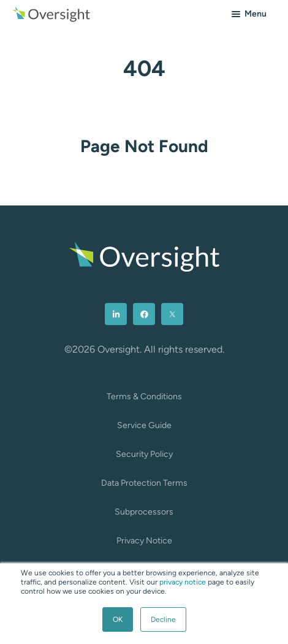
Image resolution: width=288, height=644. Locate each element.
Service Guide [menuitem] (144, 425)
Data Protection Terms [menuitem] (144, 483)
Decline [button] (163, 619)
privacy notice (183, 582)
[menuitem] (116, 314)
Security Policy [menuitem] (144, 454)
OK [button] (118, 619)
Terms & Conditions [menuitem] (144, 397)
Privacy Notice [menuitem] (144, 541)
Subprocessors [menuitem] (144, 512)
